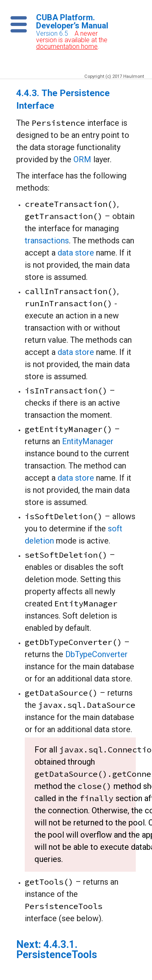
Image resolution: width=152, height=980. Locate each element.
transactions (47, 241)
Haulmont (134, 76)
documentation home (67, 46)
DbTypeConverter (96, 654)
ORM (82, 159)
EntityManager (88, 441)
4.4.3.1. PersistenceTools (57, 950)
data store (76, 253)
